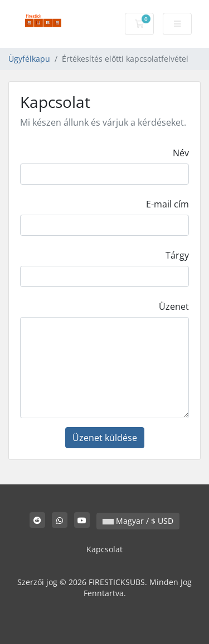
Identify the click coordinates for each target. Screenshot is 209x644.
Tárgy (177, 255)
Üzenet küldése (105, 438)
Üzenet (174, 306)
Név (181, 153)
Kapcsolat (104, 549)
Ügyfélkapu (29, 59)
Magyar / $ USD (138, 521)
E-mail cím (167, 204)
